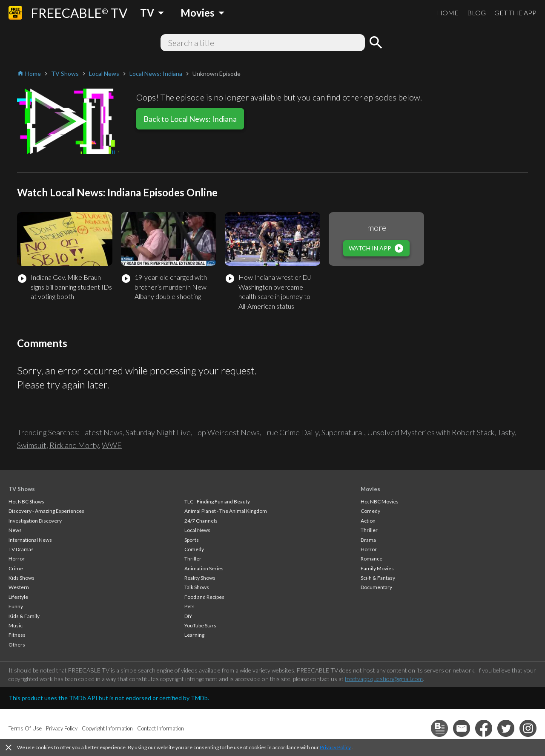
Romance (371, 559)
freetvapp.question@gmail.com (384, 679)
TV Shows (22, 489)
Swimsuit (32, 445)
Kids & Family (24, 616)
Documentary (376, 587)
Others (17, 645)
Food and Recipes (204, 597)
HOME (448, 13)
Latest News (102, 432)
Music (16, 625)
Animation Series (204, 568)
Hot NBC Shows (26, 502)
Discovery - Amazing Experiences (46, 511)
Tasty (506, 432)
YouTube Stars (200, 625)
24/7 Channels (201, 521)
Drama (368, 540)
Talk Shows (197, 587)
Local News (197, 530)
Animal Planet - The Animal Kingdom (226, 511)
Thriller (193, 559)
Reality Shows (200, 578)
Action (368, 521)
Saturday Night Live (158, 432)
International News (30, 540)
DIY (188, 616)
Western (19, 587)
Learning (194, 635)
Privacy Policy (335, 747)
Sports (192, 540)
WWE (112, 445)
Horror (17, 559)
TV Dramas (21, 549)
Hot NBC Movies (380, 502)
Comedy (194, 549)
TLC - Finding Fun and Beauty (217, 502)
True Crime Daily (291, 432)
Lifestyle (18, 597)
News (15, 530)
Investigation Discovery (35, 521)
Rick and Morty (74, 445)
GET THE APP (515, 13)
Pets (189, 606)
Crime (16, 568)
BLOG (476, 13)
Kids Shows (22, 578)
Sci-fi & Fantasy (378, 578)
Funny (16, 606)
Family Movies (377, 568)
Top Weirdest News (227, 432)
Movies (370, 489)
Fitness (17, 635)
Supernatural (343, 432)
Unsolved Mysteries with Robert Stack (431, 432)
